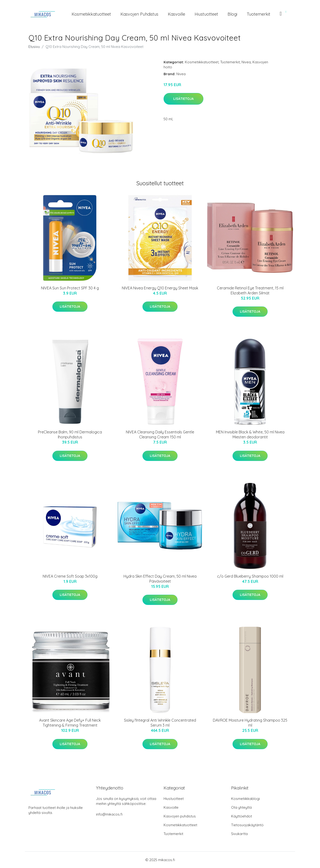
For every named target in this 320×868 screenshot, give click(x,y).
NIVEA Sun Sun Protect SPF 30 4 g (70, 288)
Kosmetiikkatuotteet (91, 14)
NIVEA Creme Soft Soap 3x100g (70, 576)
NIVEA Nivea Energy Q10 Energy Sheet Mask (160, 288)
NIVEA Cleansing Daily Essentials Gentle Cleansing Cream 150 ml (160, 434)
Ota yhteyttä (241, 807)
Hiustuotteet (206, 14)
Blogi (232, 14)
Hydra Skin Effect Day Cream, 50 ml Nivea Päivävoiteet (160, 579)
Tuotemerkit (258, 14)
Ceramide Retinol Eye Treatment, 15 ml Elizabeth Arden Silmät (250, 290)
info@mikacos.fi (109, 814)
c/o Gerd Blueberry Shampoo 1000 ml (250, 576)
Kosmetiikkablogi (245, 799)
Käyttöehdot (242, 816)
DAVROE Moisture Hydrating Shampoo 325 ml (250, 723)
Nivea (246, 62)
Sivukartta (239, 834)
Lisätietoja (183, 99)
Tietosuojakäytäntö (247, 825)
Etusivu (34, 47)
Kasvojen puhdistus (139, 14)
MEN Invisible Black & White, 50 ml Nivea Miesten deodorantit (250, 434)
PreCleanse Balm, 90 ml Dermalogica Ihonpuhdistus (70, 434)
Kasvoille (176, 14)
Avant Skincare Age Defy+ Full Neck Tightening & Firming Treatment (70, 723)
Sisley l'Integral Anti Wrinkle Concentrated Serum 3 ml (160, 723)
